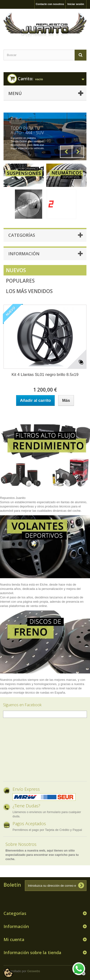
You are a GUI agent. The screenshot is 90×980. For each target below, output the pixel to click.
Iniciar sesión (76, 4)
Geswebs (34, 971)
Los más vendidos (29, 291)
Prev (66, 152)
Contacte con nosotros (50, 4)
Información (24, 254)
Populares (20, 281)
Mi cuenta (14, 939)
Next (78, 152)
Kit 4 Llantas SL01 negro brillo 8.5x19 (45, 375)
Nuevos (16, 270)
